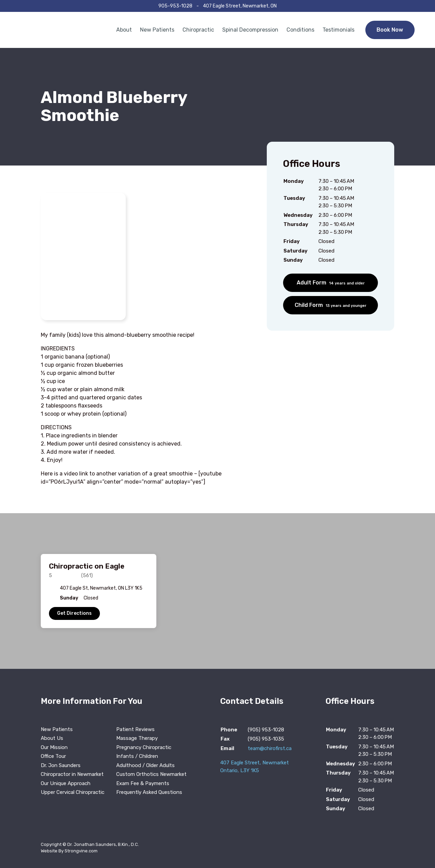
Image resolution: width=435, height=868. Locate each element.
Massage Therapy (137, 738)
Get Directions (74, 613)
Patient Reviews (135, 729)
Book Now (390, 30)
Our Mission (54, 747)
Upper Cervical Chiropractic (73, 792)
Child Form (330, 305)
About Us (52, 738)
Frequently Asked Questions (149, 792)
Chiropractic (198, 30)
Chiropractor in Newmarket (72, 774)
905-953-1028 (175, 6)
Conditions (300, 30)
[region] (217, 591)
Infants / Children (137, 756)
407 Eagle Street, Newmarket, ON (240, 6)
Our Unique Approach (66, 783)
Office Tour (53, 756)
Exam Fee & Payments (143, 783)
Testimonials (338, 30)
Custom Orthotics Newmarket (151, 774)
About (124, 30)
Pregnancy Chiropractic (144, 747)
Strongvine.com (81, 851)
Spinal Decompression (250, 30)
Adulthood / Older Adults (145, 765)
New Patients (157, 30)
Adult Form (331, 283)
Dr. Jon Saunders (61, 765)
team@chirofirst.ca (270, 748)
